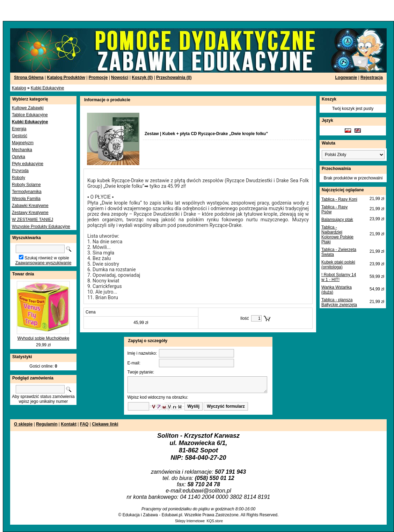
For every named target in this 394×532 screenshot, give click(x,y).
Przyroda (20, 171)
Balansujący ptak (337, 220)
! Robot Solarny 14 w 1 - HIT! (339, 277)
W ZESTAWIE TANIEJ (32, 220)
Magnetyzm (23, 143)
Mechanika (22, 150)
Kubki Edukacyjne (47, 88)
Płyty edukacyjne (28, 164)
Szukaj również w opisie (47, 258)
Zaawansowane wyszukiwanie (43, 263)
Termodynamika (27, 192)
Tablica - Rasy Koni (339, 199)
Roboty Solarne (26, 185)
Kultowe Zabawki (28, 108)
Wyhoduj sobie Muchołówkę (43, 338)
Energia (19, 129)
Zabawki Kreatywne (30, 206)
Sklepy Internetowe (190, 521)
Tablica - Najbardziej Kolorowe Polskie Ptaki (337, 235)
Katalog (19, 88)
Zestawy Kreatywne (30, 213)
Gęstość (20, 136)
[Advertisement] (85, 10)
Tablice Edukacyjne (30, 115)
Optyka (19, 157)
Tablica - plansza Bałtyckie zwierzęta (339, 302)
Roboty (19, 178)
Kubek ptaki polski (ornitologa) (338, 265)
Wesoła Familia (26, 199)
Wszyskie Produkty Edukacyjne (41, 227)
